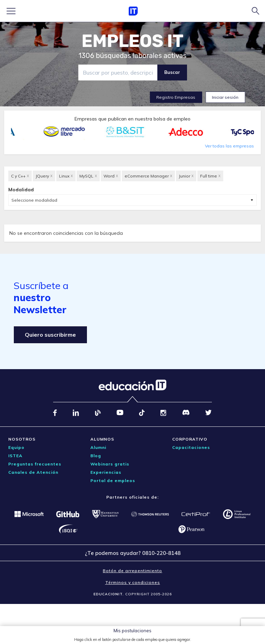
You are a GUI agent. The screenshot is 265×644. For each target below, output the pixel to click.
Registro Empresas (176, 97)
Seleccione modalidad (34, 200)
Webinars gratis (110, 464)
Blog (96, 456)
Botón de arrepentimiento (132, 571)
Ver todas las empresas (229, 146)
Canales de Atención (33, 472)
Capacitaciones (191, 447)
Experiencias (106, 472)
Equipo (16, 447)
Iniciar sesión (225, 97)
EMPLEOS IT (132, 41)
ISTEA (15, 456)
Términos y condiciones (133, 582)
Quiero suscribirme (50, 335)
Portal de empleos (113, 480)
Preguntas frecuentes (35, 464)
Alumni (98, 447)
